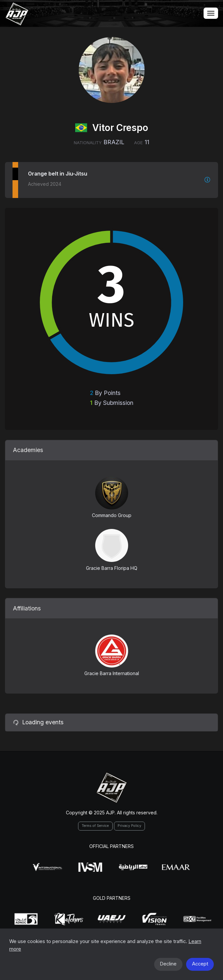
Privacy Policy (129, 826)
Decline (168, 964)
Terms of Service (95, 826)
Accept (200, 964)
